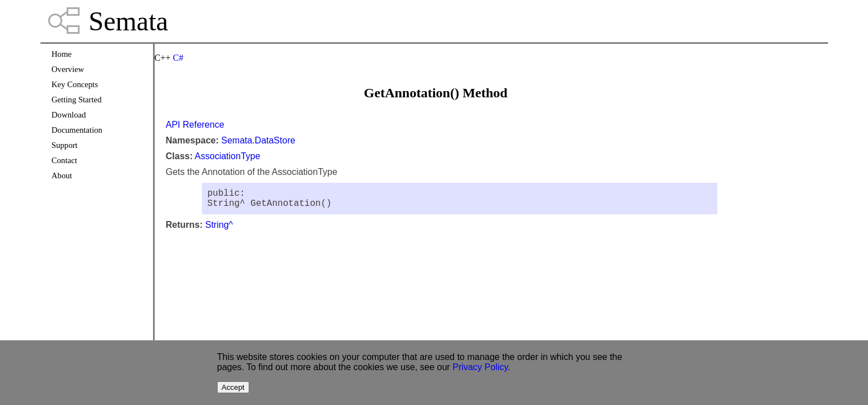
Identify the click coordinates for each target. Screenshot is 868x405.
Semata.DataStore (258, 140)
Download (69, 115)
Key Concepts (75, 84)
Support (65, 145)
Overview (68, 69)
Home (62, 54)
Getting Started (77, 100)
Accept (233, 387)
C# (178, 58)
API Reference (195, 125)
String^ (219, 229)
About (62, 175)
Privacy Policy (480, 367)
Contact (65, 160)
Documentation (77, 130)
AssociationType (228, 156)
